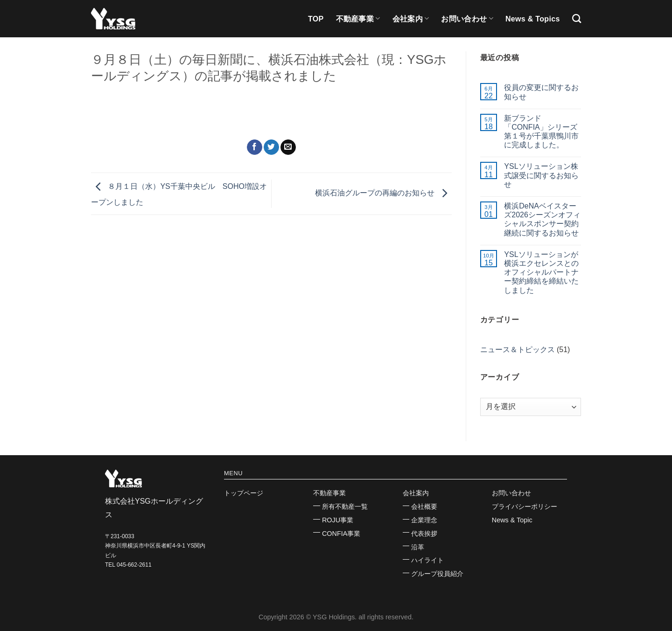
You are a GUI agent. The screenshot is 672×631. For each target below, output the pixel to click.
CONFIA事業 (341, 534)
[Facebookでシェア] (255, 147)
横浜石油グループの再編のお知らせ (383, 193)
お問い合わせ (467, 18)
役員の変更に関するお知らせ (541, 92)
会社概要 (424, 506)
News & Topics (533, 19)
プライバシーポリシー (525, 506)
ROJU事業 (338, 520)
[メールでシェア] (288, 147)
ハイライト (427, 560)
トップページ (244, 493)
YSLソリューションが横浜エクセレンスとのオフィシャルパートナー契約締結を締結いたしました (541, 272)
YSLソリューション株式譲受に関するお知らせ (541, 175)
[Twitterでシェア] (271, 147)
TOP (316, 19)
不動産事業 (358, 18)
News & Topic (512, 520)
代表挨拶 (424, 534)
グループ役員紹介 (437, 574)
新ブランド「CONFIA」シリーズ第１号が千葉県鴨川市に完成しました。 (541, 132)
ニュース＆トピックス (518, 350)
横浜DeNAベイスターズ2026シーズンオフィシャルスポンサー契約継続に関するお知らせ (542, 219)
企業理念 (424, 520)
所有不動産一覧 (345, 506)
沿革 (418, 547)
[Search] (577, 18)
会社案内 (411, 18)
